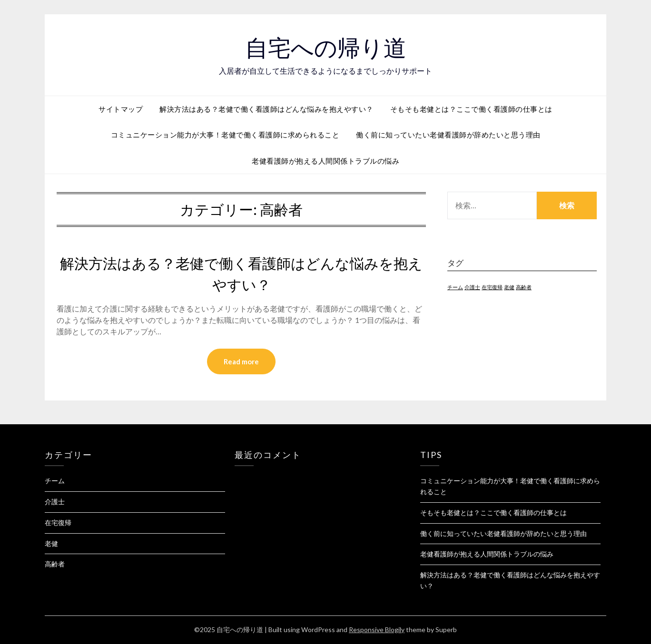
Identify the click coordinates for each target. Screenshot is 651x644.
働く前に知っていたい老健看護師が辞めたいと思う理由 (448, 135)
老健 (51, 543)
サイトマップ (121, 109)
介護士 (55, 502)
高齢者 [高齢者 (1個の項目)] (524, 287)
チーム (55, 481)
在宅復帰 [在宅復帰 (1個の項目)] (492, 287)
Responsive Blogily (377, 629)
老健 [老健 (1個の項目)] (509, 287)
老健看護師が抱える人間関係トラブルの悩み (325, 161)
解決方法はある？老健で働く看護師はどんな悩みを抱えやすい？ (266, 109)
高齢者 (55, 564)
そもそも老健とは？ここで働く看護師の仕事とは (471, 109)
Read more (241, 361)
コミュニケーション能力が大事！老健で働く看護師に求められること (225, 135)
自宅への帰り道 (326, 48)
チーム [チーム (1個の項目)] (455, 287)
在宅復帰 (58, 522)
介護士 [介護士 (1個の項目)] (472, 287)
